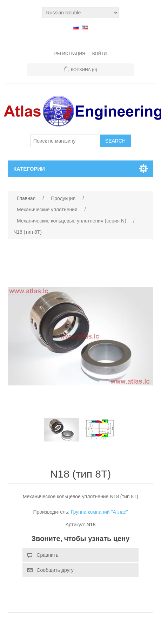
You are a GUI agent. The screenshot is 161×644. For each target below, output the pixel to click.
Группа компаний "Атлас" (99, 512)
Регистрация (70, 54)
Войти (100, 54)
